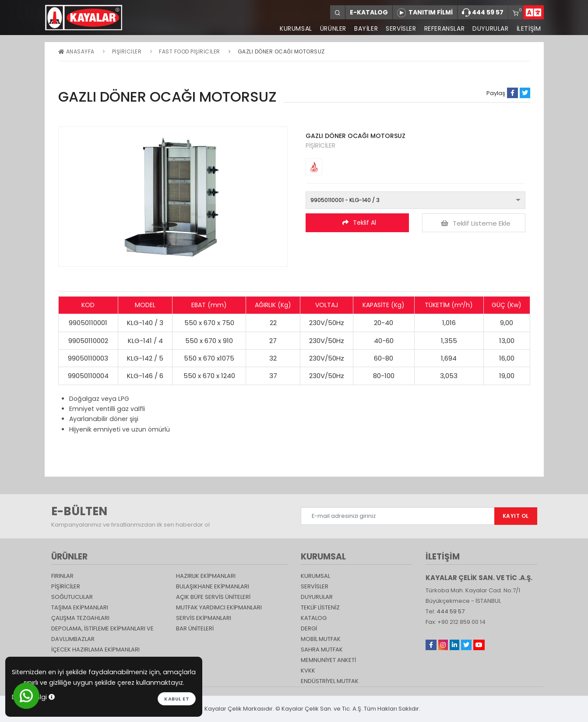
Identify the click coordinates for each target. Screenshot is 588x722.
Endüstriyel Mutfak (330, 681)
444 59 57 (483, 13)
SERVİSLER (401, 28)
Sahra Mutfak (322, 649)
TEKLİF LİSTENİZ (320, 607)
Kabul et (177, 699)
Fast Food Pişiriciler (190, 51)
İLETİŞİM (529, 28)
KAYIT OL (516, 516)
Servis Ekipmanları (204, 618)
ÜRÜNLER (333, 28)
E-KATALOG (369, 12)
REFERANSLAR (445, 28)
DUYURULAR (490, 28)
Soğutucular (72, 597)
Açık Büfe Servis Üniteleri (213, 597)
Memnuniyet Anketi (328, 660)
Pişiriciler (127, 51)
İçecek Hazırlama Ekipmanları (95, 649)
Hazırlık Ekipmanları (206, 576)
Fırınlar (62, 576)
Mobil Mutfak (321, 639)
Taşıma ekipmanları (80, 607)
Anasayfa (76, 51)
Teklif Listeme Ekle (476, 223)
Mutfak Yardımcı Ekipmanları (219, 607)
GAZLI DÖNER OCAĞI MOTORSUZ (281, 51)
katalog (314, 618)
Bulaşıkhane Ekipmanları (213, 586)
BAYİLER (366, 28)
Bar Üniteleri (195, 628)
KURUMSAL (296, 28)
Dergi (309, 628)
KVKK (308, 671)
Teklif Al (359, 223)
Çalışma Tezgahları (80, 618)
